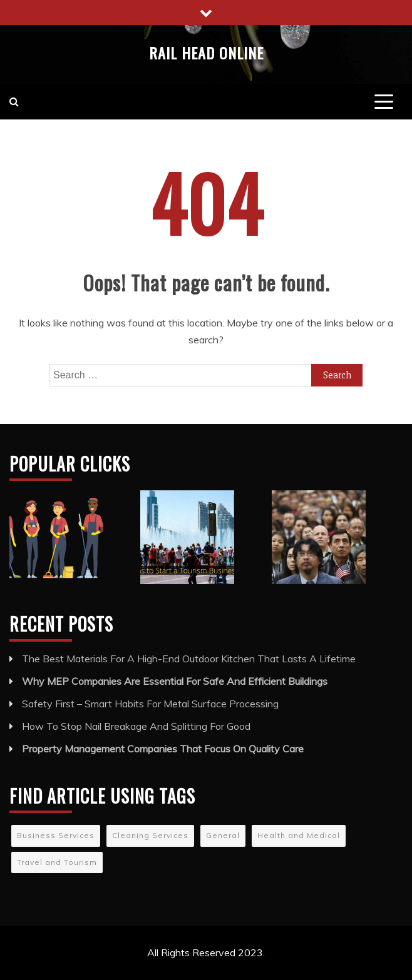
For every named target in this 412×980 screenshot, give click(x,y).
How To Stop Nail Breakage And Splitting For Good (136, 726)
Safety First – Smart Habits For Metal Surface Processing (150, 704)
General (223, 835)
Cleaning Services (150, 835)
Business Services (56, 835)
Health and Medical (299, 835)
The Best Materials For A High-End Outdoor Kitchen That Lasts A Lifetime (189, 659)
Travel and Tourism (57, 862)
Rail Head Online (206, 53)
